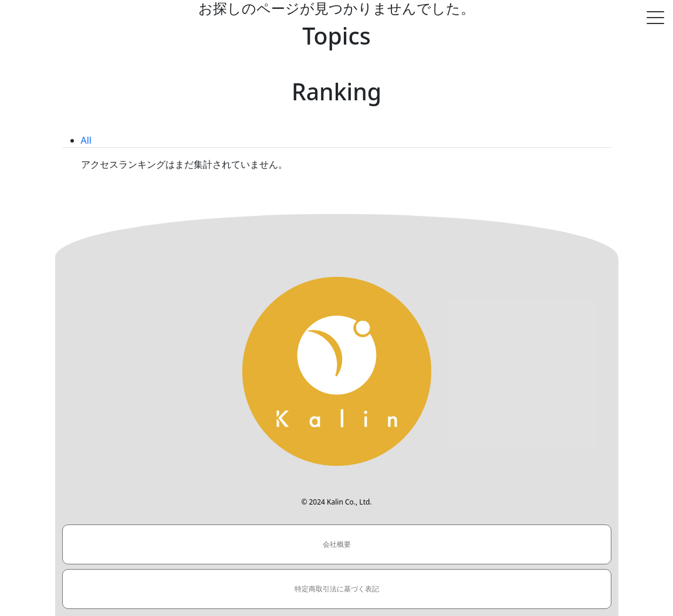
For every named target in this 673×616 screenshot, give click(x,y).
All (86, 140)
